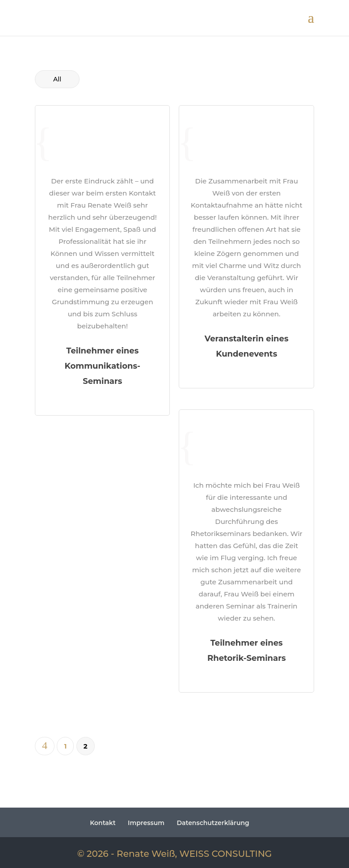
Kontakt (103, 823)
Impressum (146, 823)
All (57, 79)
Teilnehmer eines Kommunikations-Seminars (103, 366)
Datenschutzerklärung (213, 823)
